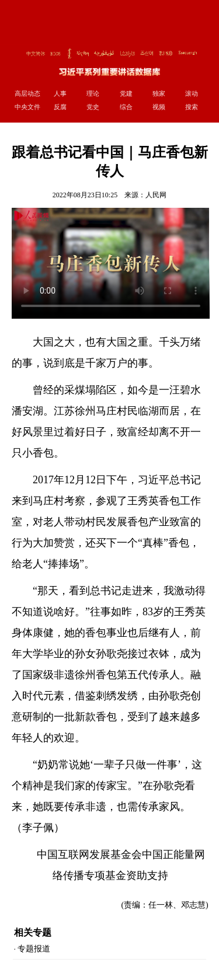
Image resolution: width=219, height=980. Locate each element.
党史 (93, 107)
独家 (159, 93)
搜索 (192, 107)
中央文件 (27, 107)
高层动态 (27, 93)
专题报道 (34, 949)
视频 (159, 107)
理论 (93, 93)
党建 (126, 93)
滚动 (192, 93)
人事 (60, 93)
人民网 (156, 195)
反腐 (60, 107)
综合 (126, 107)
